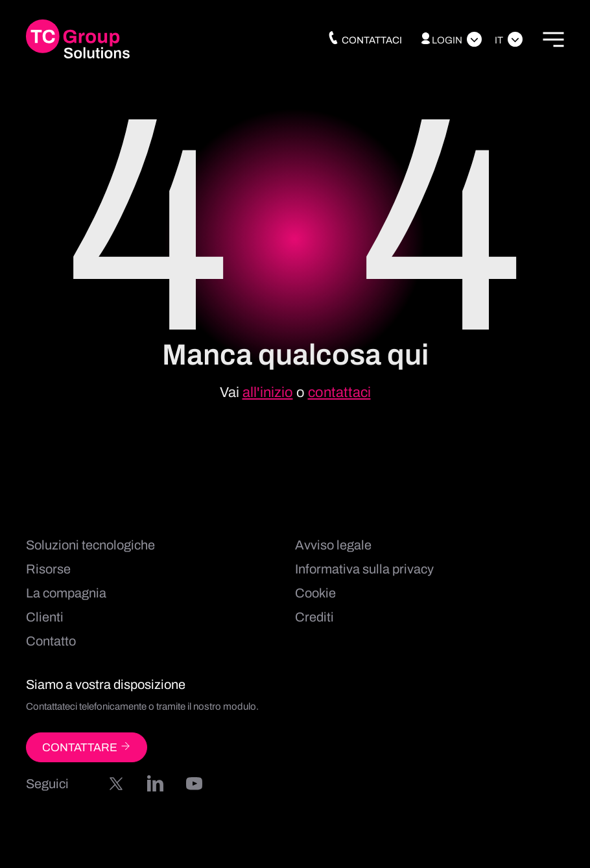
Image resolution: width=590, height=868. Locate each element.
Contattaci (364, 40)
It (499, 40)
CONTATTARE (87, 747)
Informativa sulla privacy (364, 569)
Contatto (51, 641)
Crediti (314, 617)
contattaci (339, 392)
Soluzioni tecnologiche (90, 545)
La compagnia (66, 593)
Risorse (48, 569)
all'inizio (268, 392)
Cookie (315, 593)
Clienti (45, 617)
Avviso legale (333, 545)
